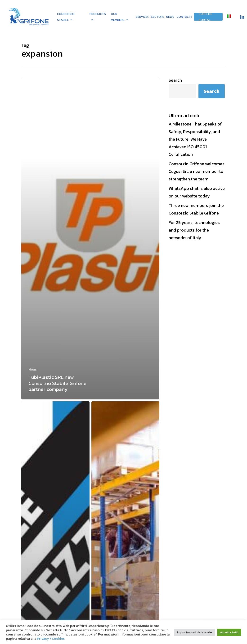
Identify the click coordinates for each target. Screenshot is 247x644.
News (33, 369)
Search (175, 80)
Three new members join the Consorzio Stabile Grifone (196, 209)
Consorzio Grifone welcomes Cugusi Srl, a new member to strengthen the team (197, 171)
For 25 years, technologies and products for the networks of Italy (194, 230)
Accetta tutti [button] (229, 632)
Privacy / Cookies (51, 639)
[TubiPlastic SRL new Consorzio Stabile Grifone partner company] (90, 238)
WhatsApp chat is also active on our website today (197, 192)
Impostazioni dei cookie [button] (195, 632)
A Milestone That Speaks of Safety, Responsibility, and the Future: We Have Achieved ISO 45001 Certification (195, 139)
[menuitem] (229, 17)
